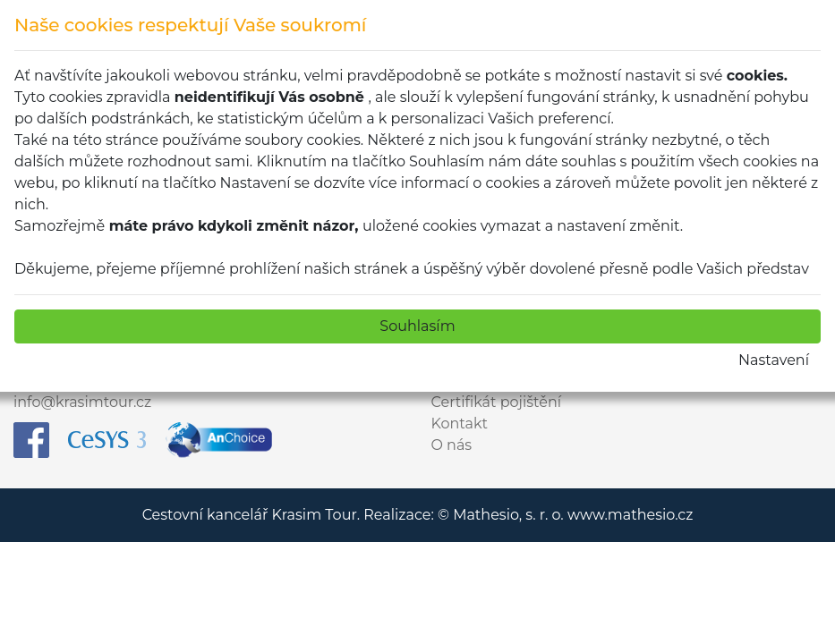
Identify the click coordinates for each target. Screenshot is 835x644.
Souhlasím (417, 326)
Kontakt (460, 424)
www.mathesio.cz (630, 515)
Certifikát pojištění (497, 402)
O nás (452, 445)
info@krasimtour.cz (82, 402)
